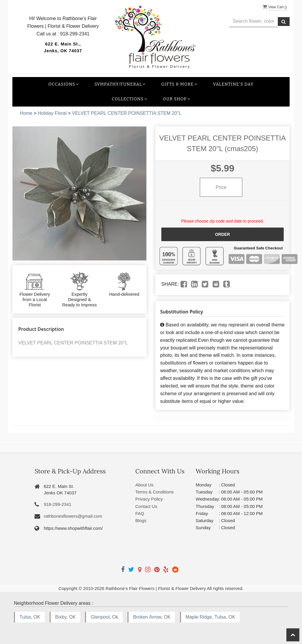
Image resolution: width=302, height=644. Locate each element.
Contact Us (146, 506)
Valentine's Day (233, 84)
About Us (145, 485)
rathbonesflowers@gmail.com (73, 516)
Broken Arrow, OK (152, 617)
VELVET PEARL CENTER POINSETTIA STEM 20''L (127, 113)
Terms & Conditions (155, 492)
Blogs (141, 520)
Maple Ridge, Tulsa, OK (210, 617)
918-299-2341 (57, 504)
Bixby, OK (65, 617)
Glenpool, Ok (104, 617)
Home (26, 113)
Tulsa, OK (30, 617)
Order (223, 234)
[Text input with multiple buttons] (253, 21)
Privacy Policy (149, 499)
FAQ (140, 513)
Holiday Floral (52, 113)
